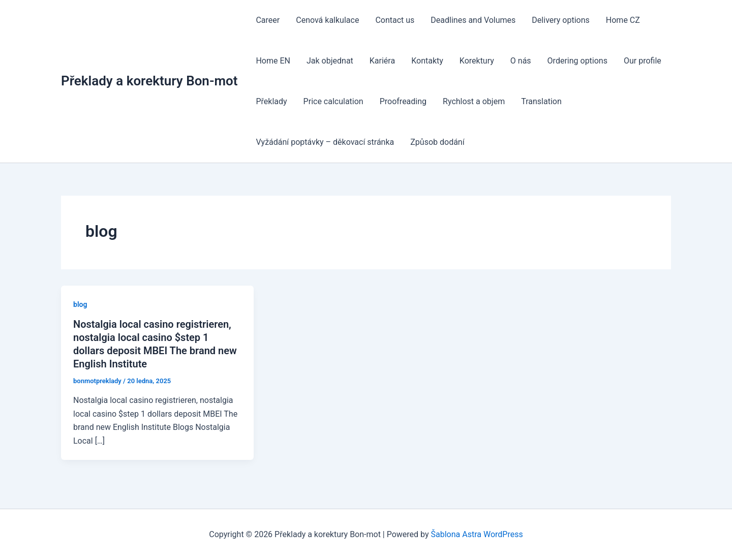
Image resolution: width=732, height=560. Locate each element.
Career (268, 20)
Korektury (477, 61)
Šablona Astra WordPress (477, 534)
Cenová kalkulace (327, 20)
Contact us (395, 20)
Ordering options (577, 61)
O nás (521, 61)
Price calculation (333, 101)
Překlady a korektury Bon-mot (149, 81)
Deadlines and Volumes (473, 20)
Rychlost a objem (474, 101)
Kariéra (382, 61)
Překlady (271, 101)
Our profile (643, 61)
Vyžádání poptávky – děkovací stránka (325, 142)
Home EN (273, 61)
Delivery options (560, 20)
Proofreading (403, 101)
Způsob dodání (437, 142)
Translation (541, 101)
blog (80, 304)
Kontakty (427, 61)
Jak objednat (330, 61)
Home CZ (623, 20)
